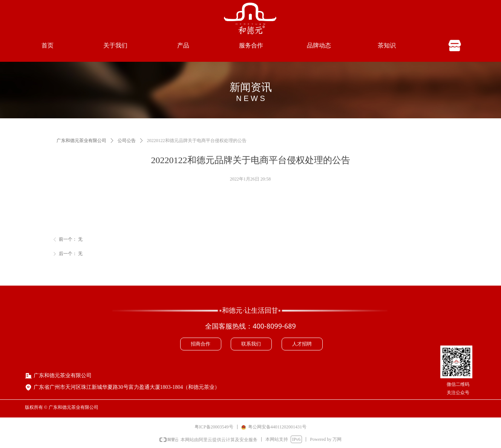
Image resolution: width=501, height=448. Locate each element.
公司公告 (127, 141)
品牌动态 (319, 45)
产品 (183, 45)
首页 (47, 45)
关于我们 (115, 45)
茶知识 (387, 45)
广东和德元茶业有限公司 (81, 141)
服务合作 (251, 45)
